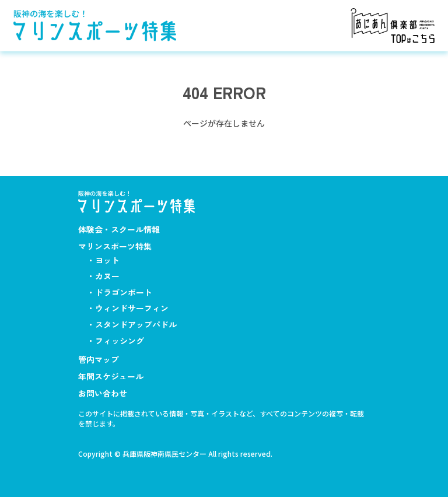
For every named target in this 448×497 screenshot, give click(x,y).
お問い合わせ (103, 393)
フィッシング (120, 341)
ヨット (107, 260)
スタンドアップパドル (136, 324)
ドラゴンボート (124, 292)
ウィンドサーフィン (132, 308)
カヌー (107, 276)
